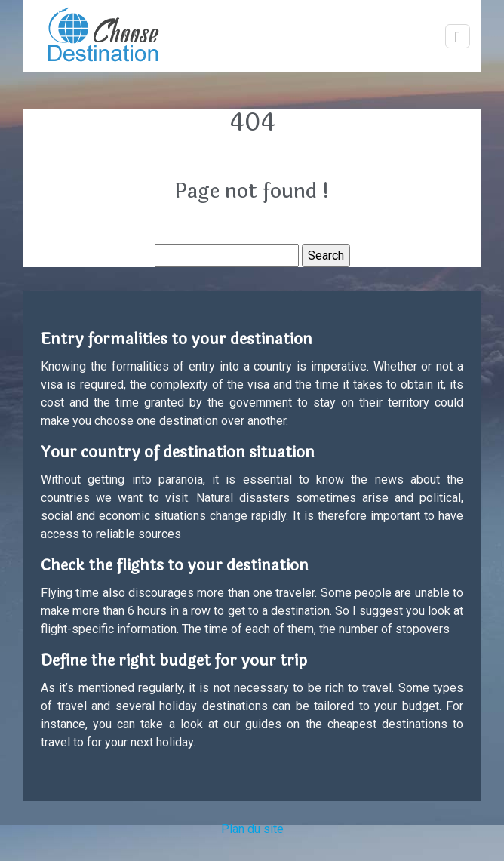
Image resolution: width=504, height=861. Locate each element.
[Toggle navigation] (458, 37)
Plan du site (252, 829)
